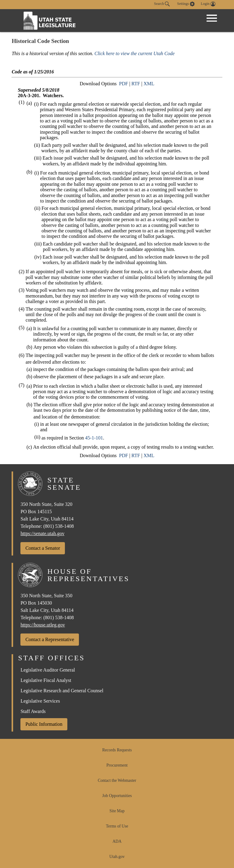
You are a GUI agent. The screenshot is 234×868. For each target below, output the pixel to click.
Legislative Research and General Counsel (62, 691)
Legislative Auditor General (48, 670)
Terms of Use (117, 826)
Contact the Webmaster (117, 780)
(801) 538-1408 (58, 526)
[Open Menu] (212, 18)
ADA (117, 841)
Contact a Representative (50, 639)
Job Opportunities (117, 796)
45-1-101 (94, 438)
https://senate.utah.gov (42, 533)
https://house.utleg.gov (43, 625)
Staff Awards (33, 711)
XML (149, 84)
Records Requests (117, 750)
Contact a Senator (43, 548)
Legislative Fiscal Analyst (46, 680)
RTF (136, 84)
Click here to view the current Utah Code (135, 53)
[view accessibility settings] (186, 4)
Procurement (117, 765)
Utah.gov (117, 857)
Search (162, 4)
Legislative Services (40, 701)
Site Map (117, 811)
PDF (124, 84)
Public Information (44, 724)
